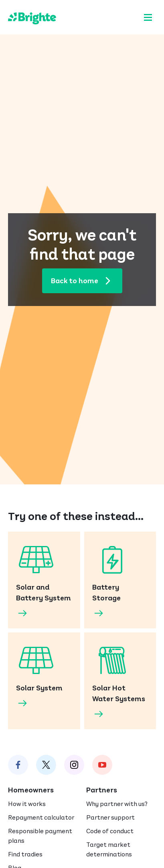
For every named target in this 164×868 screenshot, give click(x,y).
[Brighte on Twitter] (46, 765)
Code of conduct (110, 831)
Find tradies (25, 854)
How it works (27, 804)
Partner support (110, 817)
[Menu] (148, 17)
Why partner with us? (117, 804)
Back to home (84, 281)
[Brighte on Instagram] (74, 765)
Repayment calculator (41, 817)
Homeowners (31, 790)
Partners (102, 790)
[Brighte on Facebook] (18, 765)
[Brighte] (32, 17)
